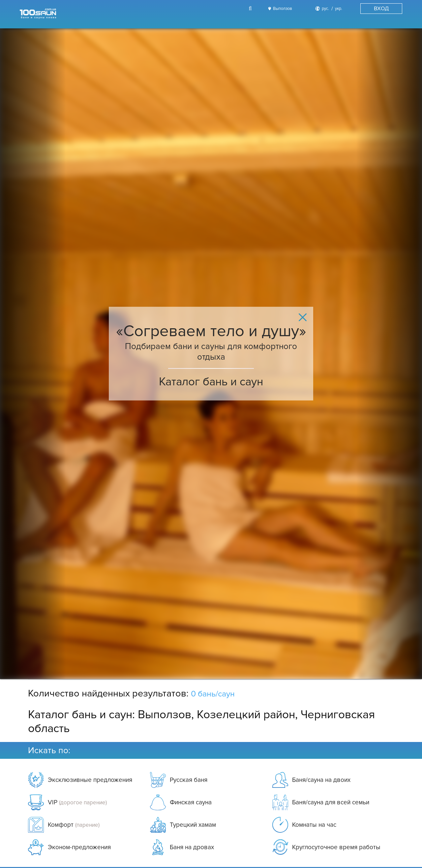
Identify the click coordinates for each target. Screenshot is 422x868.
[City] (279, 9)
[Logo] (38, 14)
